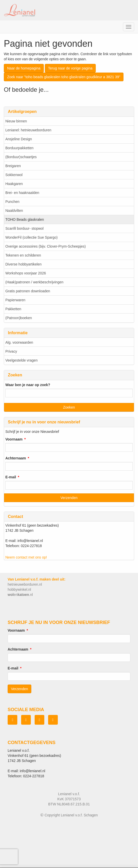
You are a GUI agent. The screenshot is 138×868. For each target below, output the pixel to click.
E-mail (11, 477)
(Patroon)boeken (19, 318)
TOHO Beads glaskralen (25, 219)
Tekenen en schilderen (23, 255)
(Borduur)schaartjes (21, 157)
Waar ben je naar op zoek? (28, 385)
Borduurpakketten (19, 148)
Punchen (12, 202)
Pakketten (13, 309)
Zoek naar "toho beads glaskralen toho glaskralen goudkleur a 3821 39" (64, 77)
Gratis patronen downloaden (28, 291)
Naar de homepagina (24, 68)
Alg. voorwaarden (19, 342)
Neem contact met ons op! (26, 557)
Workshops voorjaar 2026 (26, 273)
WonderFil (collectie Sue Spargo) (31, 237)
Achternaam (16, 458)
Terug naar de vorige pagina (70, 68)
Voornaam (14, 439)
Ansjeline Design (19, 139)
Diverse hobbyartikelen (23, 264)
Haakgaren (14, 184)
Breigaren (13, 166)
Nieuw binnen (16, 121)
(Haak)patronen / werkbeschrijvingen (34, 282)
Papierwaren (15, 300)
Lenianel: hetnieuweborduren (28, 130)
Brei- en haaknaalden (22, 193)
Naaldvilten (14, 211)
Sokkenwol (14, 175)
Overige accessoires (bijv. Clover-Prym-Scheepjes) (46, 246)
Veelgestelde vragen (22, 360)
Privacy (11, 351)
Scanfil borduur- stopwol (24, 228)
